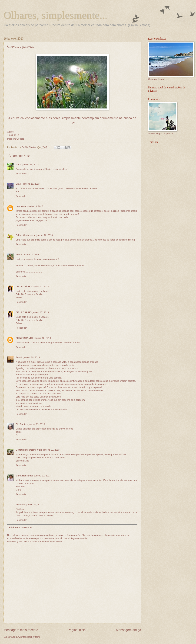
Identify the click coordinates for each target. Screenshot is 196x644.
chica (19, 164)
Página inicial (77, 630)
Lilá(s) (19, 184)
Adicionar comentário (20, 527)
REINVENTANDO (25, 338)
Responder (21, 174)
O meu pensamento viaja (29, 450)
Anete (19, 254)
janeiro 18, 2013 (43, 338)
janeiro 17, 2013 (31, 254)
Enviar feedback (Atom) (28, 637)
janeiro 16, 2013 (31, 164)
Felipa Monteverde (26, 235)
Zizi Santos (22, 424)
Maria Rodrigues (24, 476)
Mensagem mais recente (21, 630)
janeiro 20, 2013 (51, 450)
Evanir (19, 357)
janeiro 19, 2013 (32, 357)
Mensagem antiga (129, 630)
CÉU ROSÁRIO (24, 286)
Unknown (21, 206)
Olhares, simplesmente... (55, 15)
